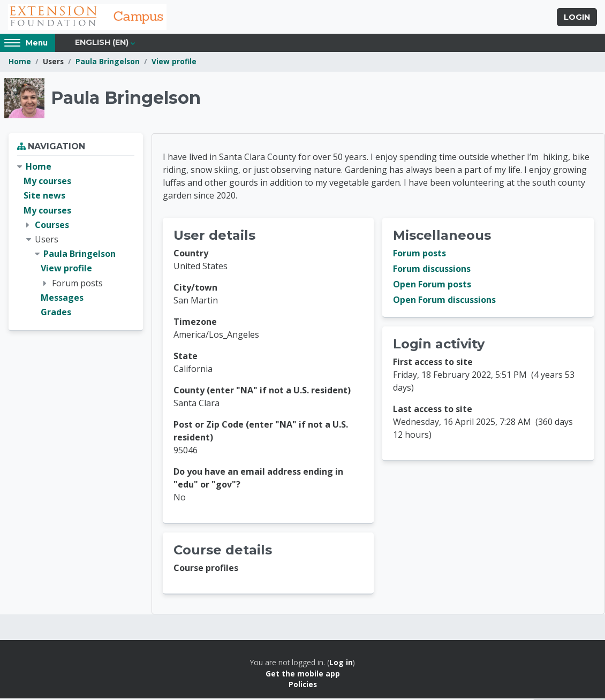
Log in (341, 664)
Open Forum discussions (444, 301)
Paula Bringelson (108, 63)
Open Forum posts (432, 286)
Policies (303, 686)
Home (20, 63)
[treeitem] (76, 241)
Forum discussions (432, 270)
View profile (174, 63)
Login (577, 18)
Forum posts (419, 255)
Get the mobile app (303, 675)
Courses (52, 226)
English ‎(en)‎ (102, 44)
